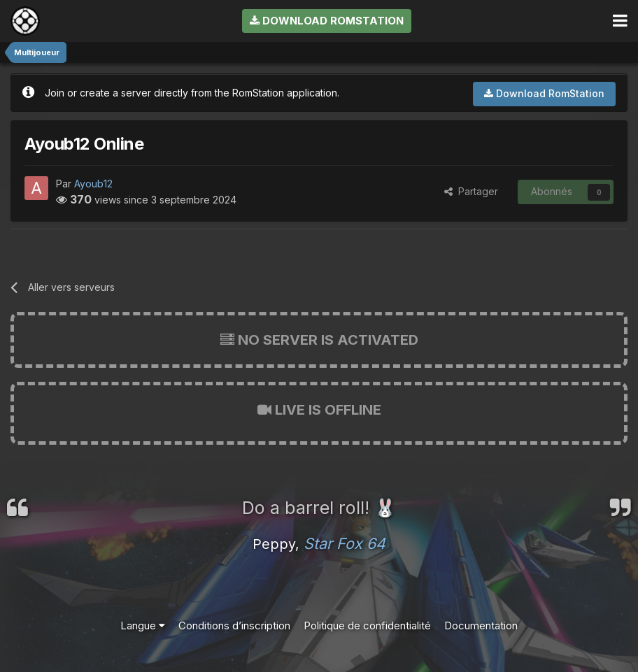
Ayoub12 (93, 184)
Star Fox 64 (345, 543)
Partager (471, 191)
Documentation (481, 625)
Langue (143, 625)
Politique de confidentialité (367, 625)
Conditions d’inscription (234, 625)
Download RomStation (327, 21)
